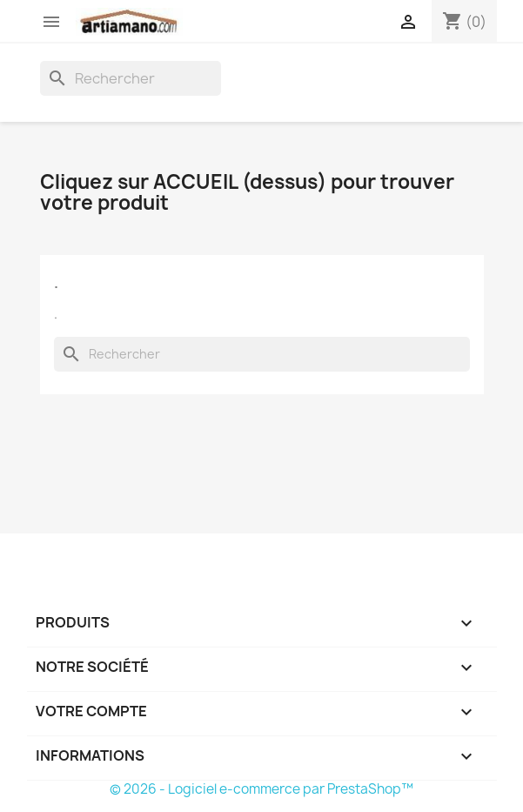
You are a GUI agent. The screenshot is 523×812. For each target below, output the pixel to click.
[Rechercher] (131, 78)
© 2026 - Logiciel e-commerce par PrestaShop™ (261, 789)
